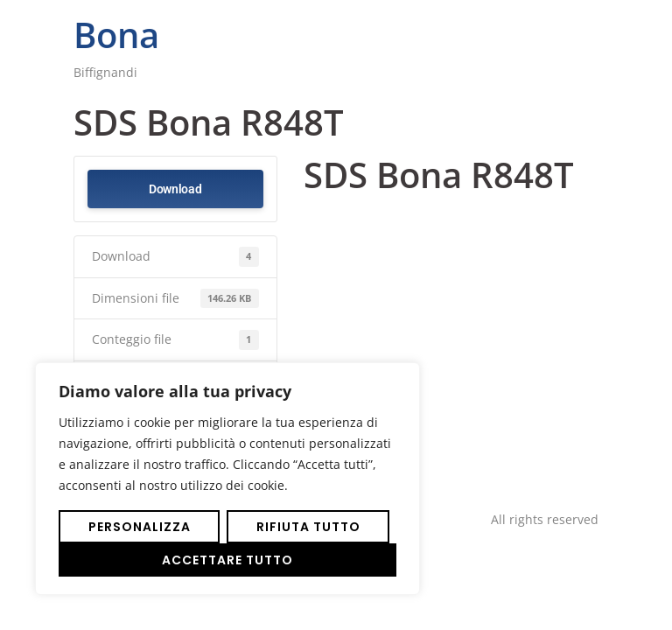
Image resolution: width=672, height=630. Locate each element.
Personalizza (140, 527)
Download (175, 189)
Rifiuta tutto (308, 527)
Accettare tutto (227, 560)
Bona (116, 35)
